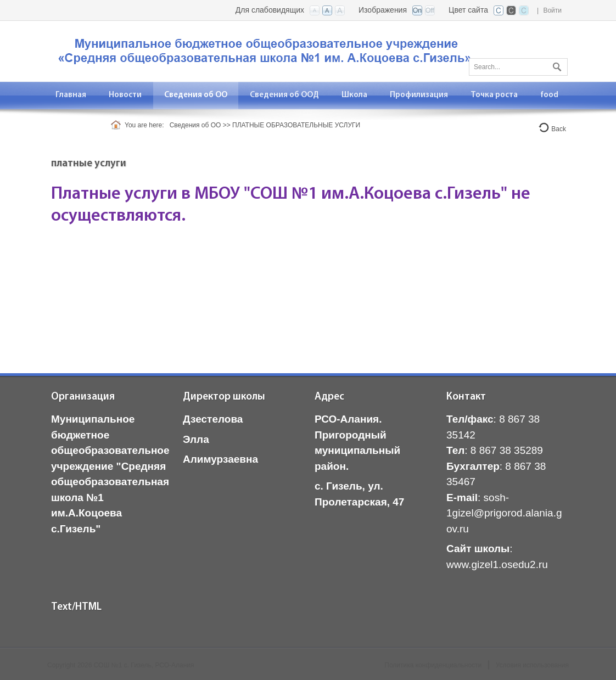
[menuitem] (125, 95)
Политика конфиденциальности (433, 665)
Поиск (556, 65)
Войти (552, 10)
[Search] (518, 67)
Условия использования (532, 665)
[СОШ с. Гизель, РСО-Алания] (267, 50)
